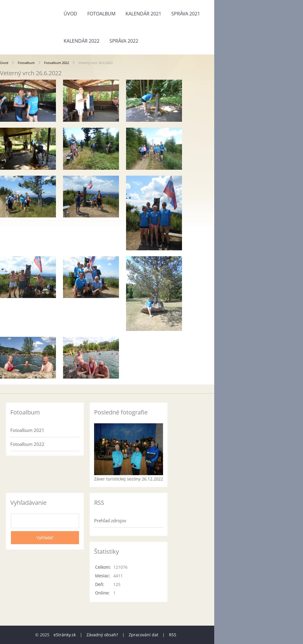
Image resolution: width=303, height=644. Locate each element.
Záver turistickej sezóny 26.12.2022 (129, 479)
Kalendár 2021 (143, 14)
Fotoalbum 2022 (57, 63)
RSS (173, 635)
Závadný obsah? (102, 635)
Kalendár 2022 (82, 41)
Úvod (70, 14)
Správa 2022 (124, 41)
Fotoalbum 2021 (27, 430)
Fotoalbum (101, 14)
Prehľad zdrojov (110, 520)
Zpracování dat (144, 635)
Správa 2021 (186, 14)
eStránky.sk (65, 635)
